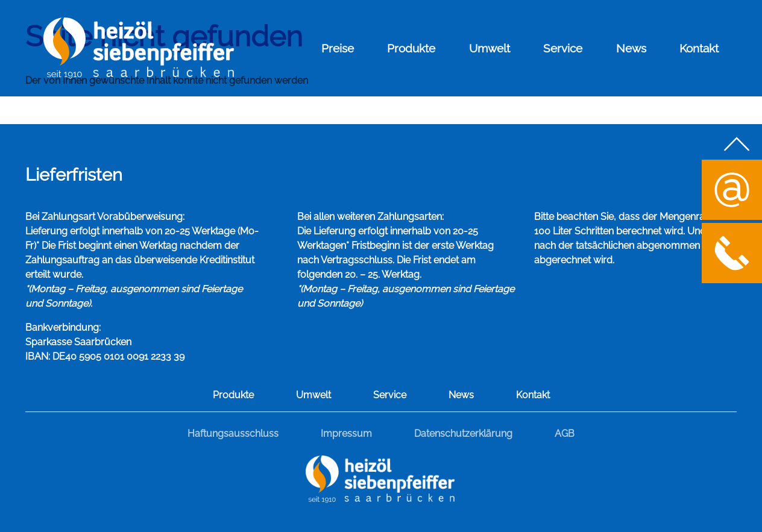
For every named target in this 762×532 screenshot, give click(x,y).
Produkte (411, 48)
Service (563, 48)
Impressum (346, 433)
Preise (338, 48)
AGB (565, 433)
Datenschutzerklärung (463, 433)
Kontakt (699, 48)
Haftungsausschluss (233, 433)
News (631, 48)
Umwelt (490, 48)
